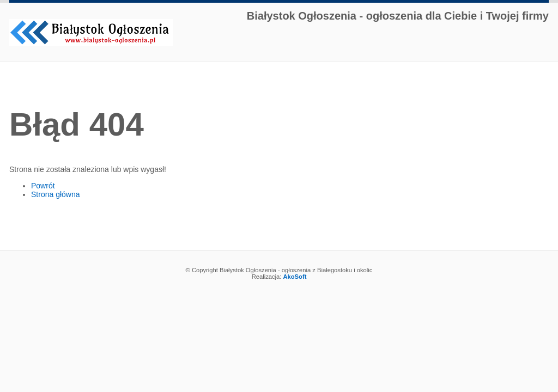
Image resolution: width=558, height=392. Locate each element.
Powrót (43, 186)
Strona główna (56, 194)
